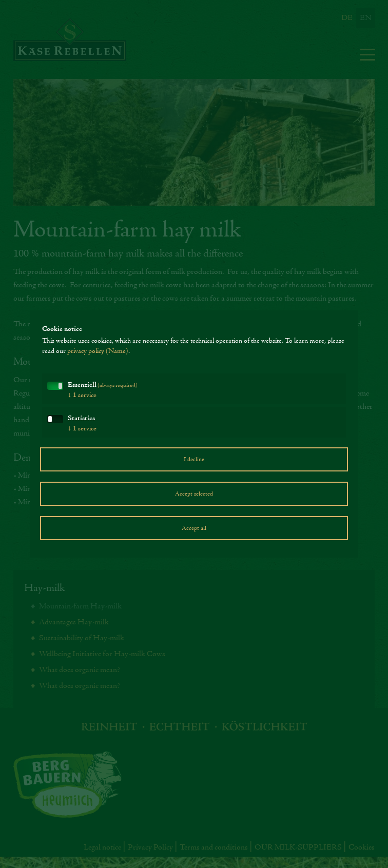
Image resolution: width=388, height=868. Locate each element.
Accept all (194, 528)
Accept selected (194, 494)
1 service (82, 396)
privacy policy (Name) (98, 351)
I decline (194, 460)
